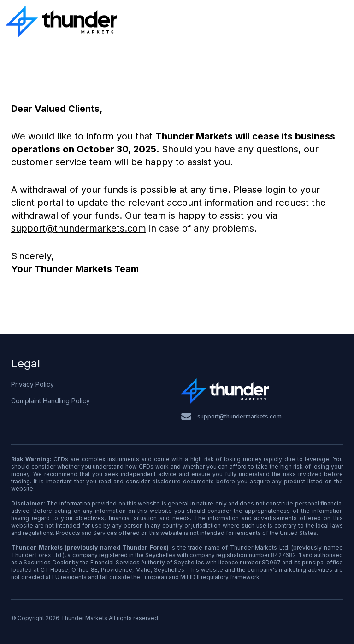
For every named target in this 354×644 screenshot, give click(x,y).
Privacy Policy (32, 384)
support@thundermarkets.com (79, 228)
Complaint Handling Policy (50, 401)
